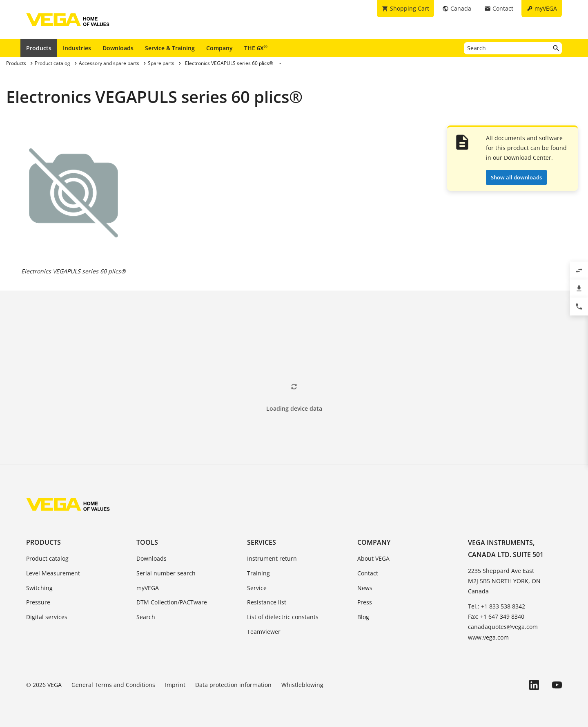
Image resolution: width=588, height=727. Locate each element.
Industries (77, 48)
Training (258, 573)
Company (219, 48)
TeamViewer (264, 632)
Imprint (175, 685)
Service (257, 588)
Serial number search (166, 573)
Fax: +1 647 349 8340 (496, 616)
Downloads (118, 48)
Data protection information (233, 685)
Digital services (47, 617)
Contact (368, 573)
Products (39, 48)
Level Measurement (53, 573)
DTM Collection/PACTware (172, 602)
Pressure (38, 602)
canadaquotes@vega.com (503, 627)
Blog (363, 617)
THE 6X (256, 48)
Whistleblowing (302, 685)
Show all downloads (516, 177)
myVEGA (148, 588)
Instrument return (272, 558)
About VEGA (373, 558)
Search (146, 617)
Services (262, 542)
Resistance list (267, 602)
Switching (39, 588)
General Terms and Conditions (113, 685)
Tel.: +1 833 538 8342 (497, 606)
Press (365, 602)
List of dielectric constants (283, 617)
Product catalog (47, 558)
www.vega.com (488, 637)
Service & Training (170, 48)
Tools (147, 542)
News (365, 588)
